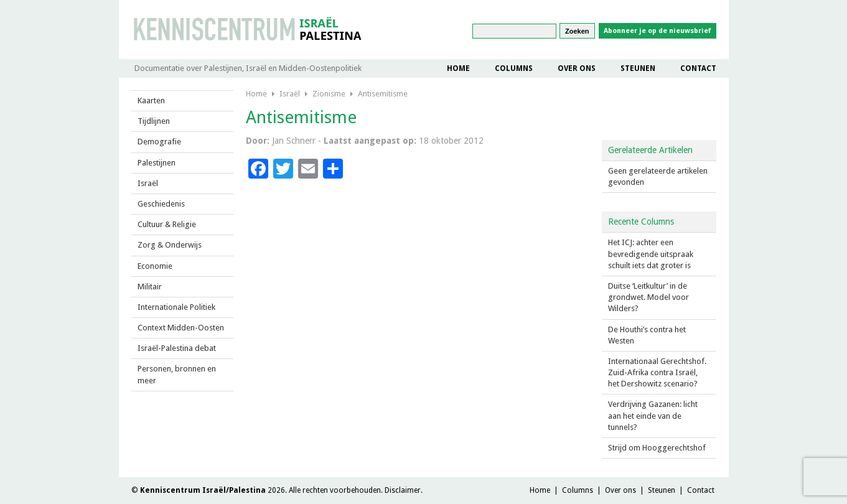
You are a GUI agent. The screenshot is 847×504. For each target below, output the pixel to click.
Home (458, 68)
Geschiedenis (161, 204)
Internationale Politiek (176, 307)
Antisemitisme (383, 94)
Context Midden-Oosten (181, 328)
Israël (148, 183)
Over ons (577, 68)
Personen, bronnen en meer (177, 374)
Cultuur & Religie (167, 224)
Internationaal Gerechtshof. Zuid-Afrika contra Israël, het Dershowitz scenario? (657, 372)
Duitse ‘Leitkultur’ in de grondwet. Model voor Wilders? (648, 297)
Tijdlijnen (154, 121)
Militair (150, 287)
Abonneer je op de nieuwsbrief (657, 31)
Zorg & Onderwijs (170, 245)
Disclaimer (403, 490)
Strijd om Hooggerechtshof (657, 448)
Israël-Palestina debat (177, 348)
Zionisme (329, 94)
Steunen (638, 68)
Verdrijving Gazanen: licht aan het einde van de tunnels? (653, 415)
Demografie (159, 142)
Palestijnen (157, 163)
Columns (514, 68)
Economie (155, 266)
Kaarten (151, 100)
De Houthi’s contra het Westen (647, 335)
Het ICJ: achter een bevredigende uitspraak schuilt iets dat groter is (651, 254)
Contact (698, 68)
